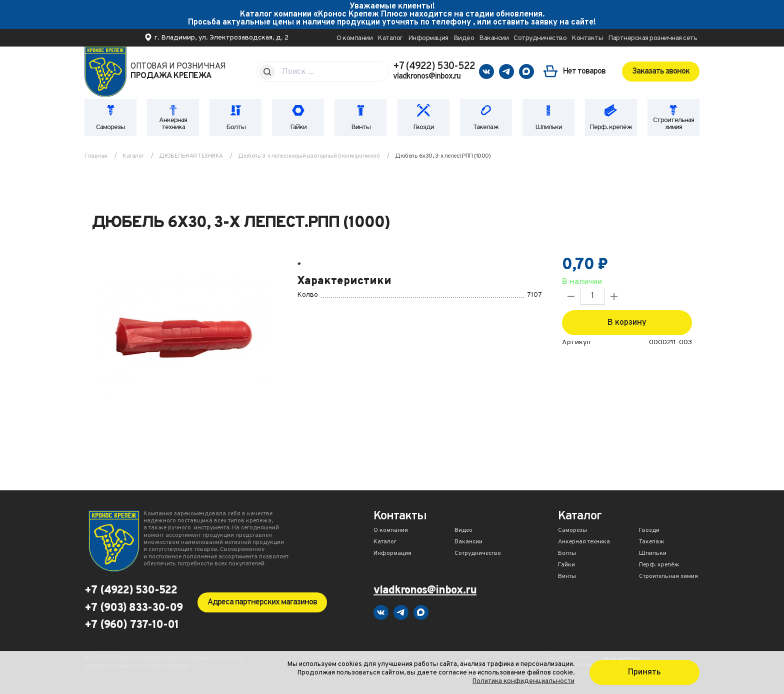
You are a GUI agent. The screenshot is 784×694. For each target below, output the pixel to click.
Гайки (298, 127)
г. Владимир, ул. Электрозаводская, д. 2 (221, 38)
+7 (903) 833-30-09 (133, 608)
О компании (354, 38)
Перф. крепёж (611, 127)
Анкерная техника (173, 124)
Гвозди (423, 127)
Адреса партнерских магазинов (262, 602)
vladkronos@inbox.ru (427, 77)
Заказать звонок (661, 72)
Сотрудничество (540, 38)
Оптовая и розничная (178, 72)
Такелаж (486, 127)
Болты (236, 127)
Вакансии (494, 38)
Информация (428, 38)
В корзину (627, 323)
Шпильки (548, 127)
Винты (361, 127)
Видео (464, 38)
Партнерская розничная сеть (652, 38)
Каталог (390, 38)
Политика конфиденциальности (523, 681)
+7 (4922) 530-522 (434, 67)
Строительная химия (673, 124)
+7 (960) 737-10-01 (131, 625)
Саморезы (110, 127)
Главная (96, 156)
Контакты (587, 38)
